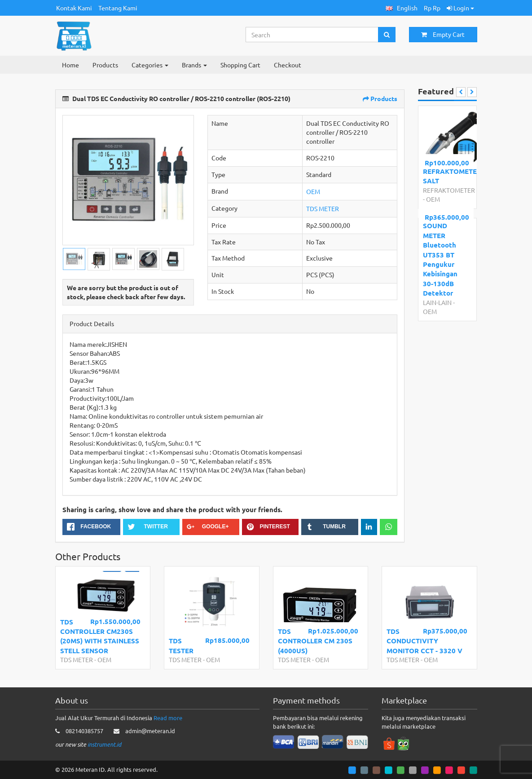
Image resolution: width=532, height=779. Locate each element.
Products (105, 65)
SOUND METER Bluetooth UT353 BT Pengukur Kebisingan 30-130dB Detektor (440, 259)
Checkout (288, 65)
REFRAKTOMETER (449, 190)
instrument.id (104, 744)
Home (70, 65)
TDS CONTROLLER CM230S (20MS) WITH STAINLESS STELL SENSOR (100, 636)
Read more (168, 718)
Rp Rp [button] (432, 8)
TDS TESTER (181, 645)
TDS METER (323, 208)
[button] (402, 8)
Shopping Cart (240, 65)
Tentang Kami (118, 8)
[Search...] (312, 35)
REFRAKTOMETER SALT (446, 176)
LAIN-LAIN (437, 302)
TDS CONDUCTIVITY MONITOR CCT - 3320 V (424, 641)
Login (460, 8)
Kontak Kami (74, 8)
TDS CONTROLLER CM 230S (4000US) (315, 641)
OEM (313, 191)
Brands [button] (194, 65)
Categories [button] (150, 65)
